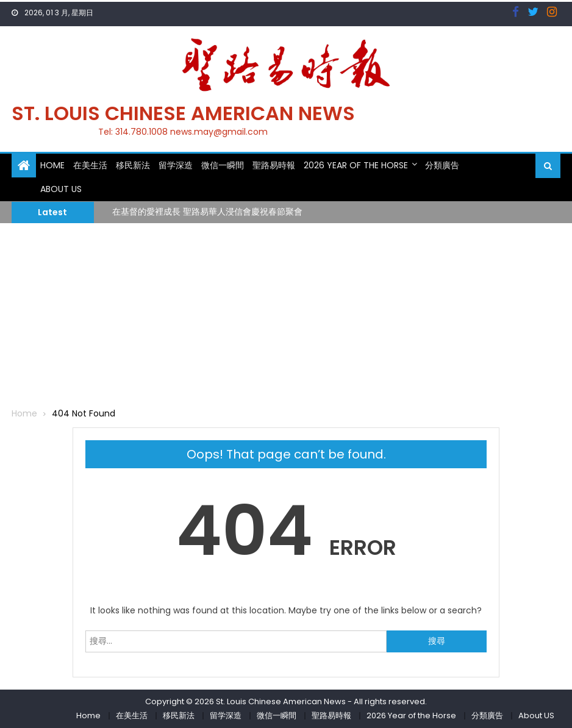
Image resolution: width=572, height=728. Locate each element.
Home (52, 165)
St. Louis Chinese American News (183, 113)
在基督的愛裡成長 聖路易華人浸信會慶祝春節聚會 (207, 212)
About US (61, 189)
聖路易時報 (274, 165)
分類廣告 (442, 165)
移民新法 (133, 165)
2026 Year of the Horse (356, 165)
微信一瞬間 (223, 165)
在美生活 (90, 165)
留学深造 (176, 165)
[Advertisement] (286, 315)
